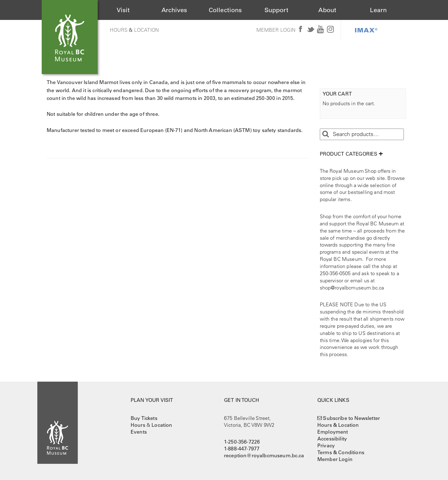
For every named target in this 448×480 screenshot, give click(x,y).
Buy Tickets (144, 418)
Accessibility (332, 439)
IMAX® (366, 30)
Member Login (276, 30)
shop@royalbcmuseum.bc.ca (352, 288)
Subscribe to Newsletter (351, 418)
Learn (378, 10)
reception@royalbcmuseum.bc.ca (264, 455)
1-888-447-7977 (242, 449)
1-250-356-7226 (242, 442)
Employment (333, 432)
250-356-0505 (335, 273)
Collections (225, 10)
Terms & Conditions (341, 452)
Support (276, 10)
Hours (119, 30)
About (327, 10)
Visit (123, 10)
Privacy (326, 445)
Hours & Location (338, 425)
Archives (174, 10)
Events (139, 432)
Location (147, 30)
